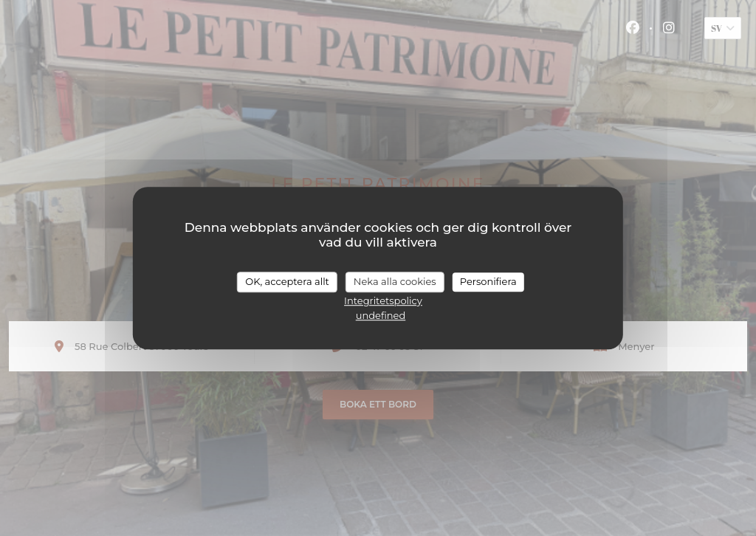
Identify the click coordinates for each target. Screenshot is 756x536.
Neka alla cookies (395, 281)
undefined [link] (381, 315)
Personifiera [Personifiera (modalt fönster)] (488, 281)
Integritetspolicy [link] (383, 300)
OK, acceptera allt (287, 281)
